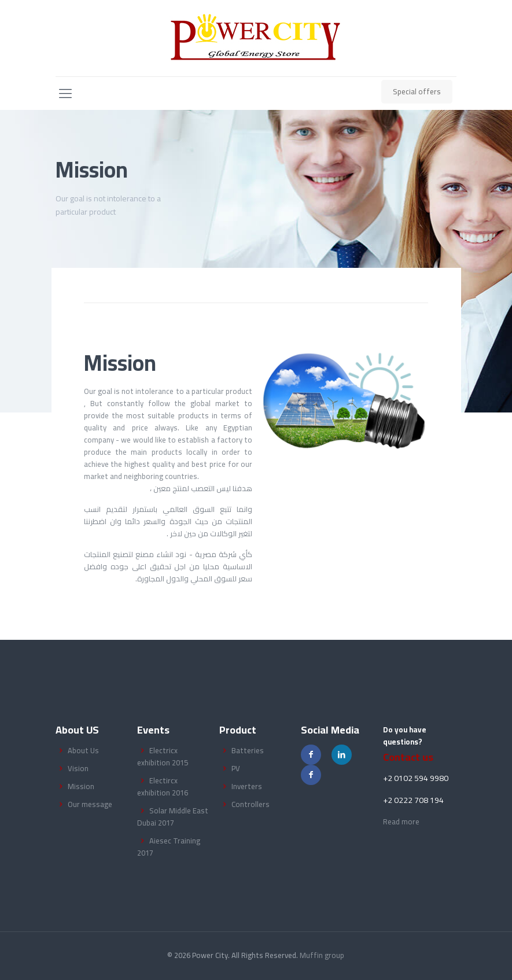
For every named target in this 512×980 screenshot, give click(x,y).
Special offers (417, 91)
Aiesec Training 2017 (169, 847)
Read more (401, 821)
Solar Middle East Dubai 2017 (173, 817)
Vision (78, 768)
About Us (83, 750)
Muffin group (322, 955)
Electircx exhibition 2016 (163, 786)
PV (236, 768)
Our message (90, 804)
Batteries (248, 750)
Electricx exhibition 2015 (163, 756)
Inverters (247, 786)
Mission (81, 786)
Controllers (251, 804)
